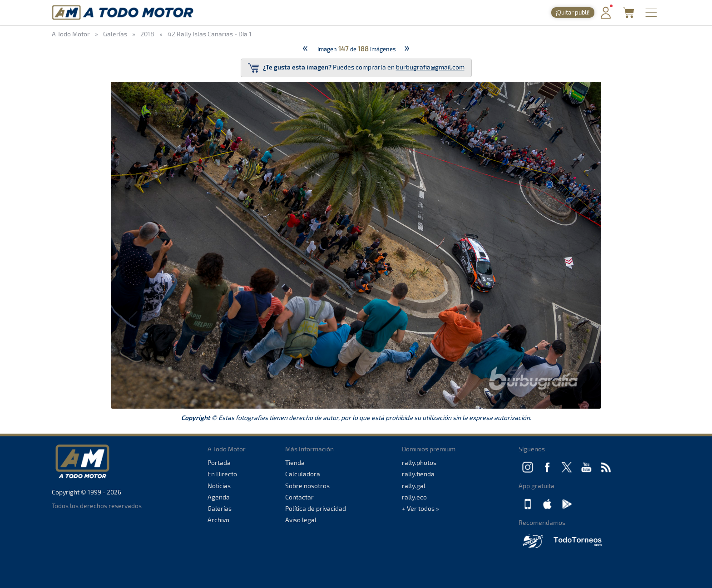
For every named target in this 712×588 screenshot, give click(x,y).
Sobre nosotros (307, 486)
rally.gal (414, 486)
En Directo (222, 474)
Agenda (219, 497)
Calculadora (303, 474)
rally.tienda (418, 474)
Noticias (219, 486)
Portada (219, 462)
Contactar (299, 497)
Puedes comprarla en (356, 68)
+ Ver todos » (420, 508)
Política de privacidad (316, 508)
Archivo (218, 520)
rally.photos (419, 462)
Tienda (295, 462)
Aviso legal (301, 520)
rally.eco (414, 497)
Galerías (220, 508)
